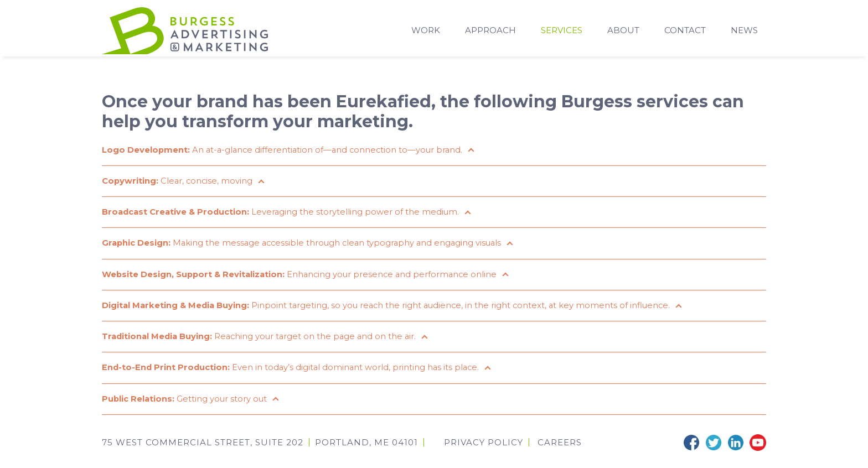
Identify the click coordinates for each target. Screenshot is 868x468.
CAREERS (560, 451)
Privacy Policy (484, 451)
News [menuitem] (744, 31)
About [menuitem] (623, 31)
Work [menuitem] (426, 31)
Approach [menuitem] (490, 31)
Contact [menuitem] (685, 31)
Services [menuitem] (562, 31)
